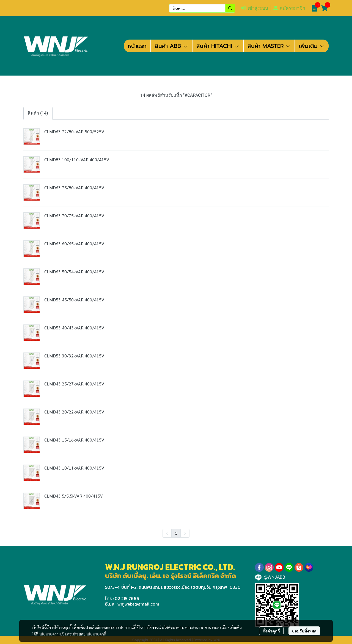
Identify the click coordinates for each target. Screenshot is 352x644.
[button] (202, 8)
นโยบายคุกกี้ (96, 634)
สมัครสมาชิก (289, 8)
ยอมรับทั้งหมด (304, 631)
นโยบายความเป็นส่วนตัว (59, 634)
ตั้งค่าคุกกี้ (271, 631)
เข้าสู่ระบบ (255, 8)
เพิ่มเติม (312, 46)
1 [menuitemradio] (176, 533)
